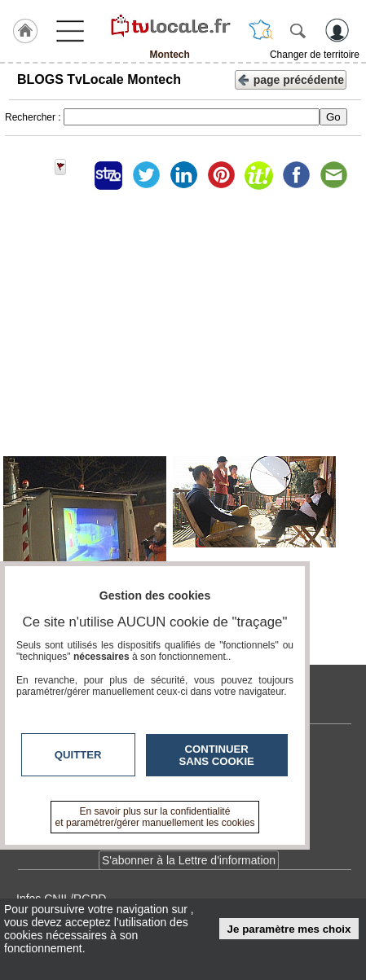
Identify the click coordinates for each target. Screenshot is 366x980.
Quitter (78, 755)
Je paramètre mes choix (289, 929)
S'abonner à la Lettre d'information (189, 860)
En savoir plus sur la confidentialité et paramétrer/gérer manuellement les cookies (155, 817)
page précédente (291, 79)
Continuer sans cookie (217, 755)
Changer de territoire (315, 55)
